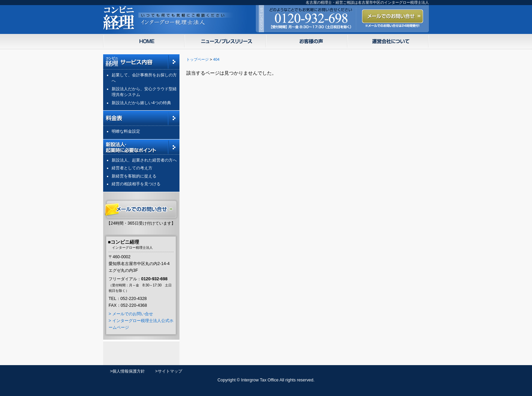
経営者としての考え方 (132, 168)
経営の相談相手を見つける (136, 184)
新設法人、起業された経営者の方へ (144, 160)
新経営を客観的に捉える (134, 176)
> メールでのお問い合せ (131, 314)
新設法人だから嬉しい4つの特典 (141, 103)
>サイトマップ (168, 371)
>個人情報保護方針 (127, 371)
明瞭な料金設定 (126, 131)
